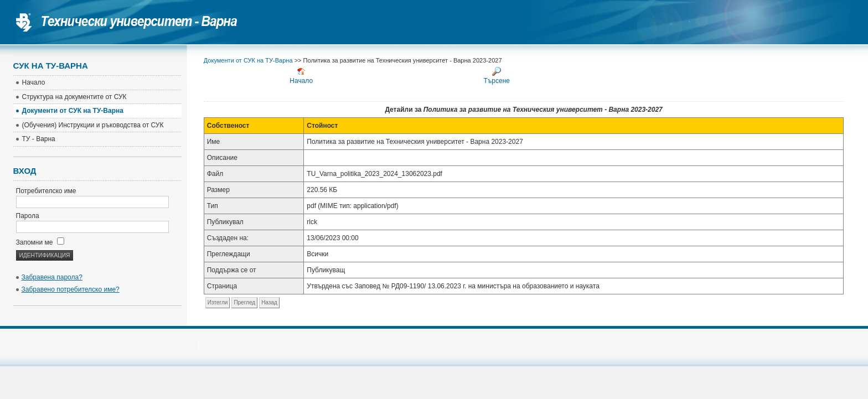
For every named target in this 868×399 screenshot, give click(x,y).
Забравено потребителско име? (71, 289)
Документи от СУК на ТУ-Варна (248, 60)
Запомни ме (40, 242)
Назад (269, 302)
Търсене (497, 76)
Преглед (244, 302)
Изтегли (218, 302)
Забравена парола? (52, 277)
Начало (301, 76)
